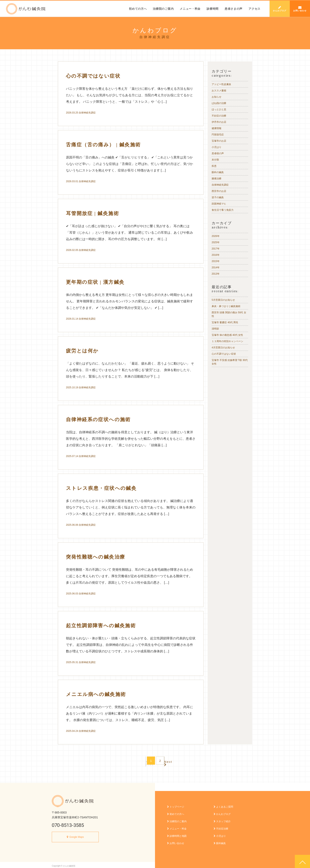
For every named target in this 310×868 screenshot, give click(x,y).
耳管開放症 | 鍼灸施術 (92, 213)
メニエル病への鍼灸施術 (96, 694)
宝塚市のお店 (219, 141)
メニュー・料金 (190, 9)
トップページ (176, 805)
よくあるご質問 (223, 805)
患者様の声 (218, 153)
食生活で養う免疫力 (223, 210)
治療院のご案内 (163, 9)
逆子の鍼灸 (218, 197)
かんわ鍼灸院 (26, 9)
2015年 (216, 261)
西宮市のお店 (219, 191)
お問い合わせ (300, 9)
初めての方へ (138, 9)
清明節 (215, 329)
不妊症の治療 (219, 116)
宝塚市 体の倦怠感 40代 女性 (227, 335)
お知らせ (217, 97)
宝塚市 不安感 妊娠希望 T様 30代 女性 (230, 362)
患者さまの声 (234, 9)
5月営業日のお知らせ (223, 300)
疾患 (214, 166)
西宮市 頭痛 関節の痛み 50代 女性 (229, 314)
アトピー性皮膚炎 (221, 84)
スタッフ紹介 (222, 819)
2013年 (216, 274)
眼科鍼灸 (220, 841)
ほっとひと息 (219, 109)
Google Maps (77, 835)
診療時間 (213, 9)
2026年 (216, 236)
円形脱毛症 (218, 135)
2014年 (216, 268)
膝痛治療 (217, 179)
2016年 (216, 255)
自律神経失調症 (87, 113)
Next (175, 761)
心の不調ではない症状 (93, 76)
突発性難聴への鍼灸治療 (96, 557)
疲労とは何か (82, 351)
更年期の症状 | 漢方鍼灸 (95, 282)
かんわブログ (280, 9)
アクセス (254, 9)
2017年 (216, 249)
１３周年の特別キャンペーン (227, 341)
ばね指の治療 (219, 103)
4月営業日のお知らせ (223, 348)
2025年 (216, 242)
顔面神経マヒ (219, 204)
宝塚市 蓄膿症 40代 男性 (225, 322)
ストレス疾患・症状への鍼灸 (101, 488)
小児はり (217, 147)
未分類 (215, 160)
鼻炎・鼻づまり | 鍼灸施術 (226, 306)
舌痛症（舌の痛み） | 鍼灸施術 (103, 145)
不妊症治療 (221, 827)
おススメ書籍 (219, 91)
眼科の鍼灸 (218, 172)
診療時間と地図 (177, 834)
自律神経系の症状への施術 (98, 420)
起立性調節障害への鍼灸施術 (101, 626)
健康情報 (217, 128)
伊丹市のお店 (219, 122)
